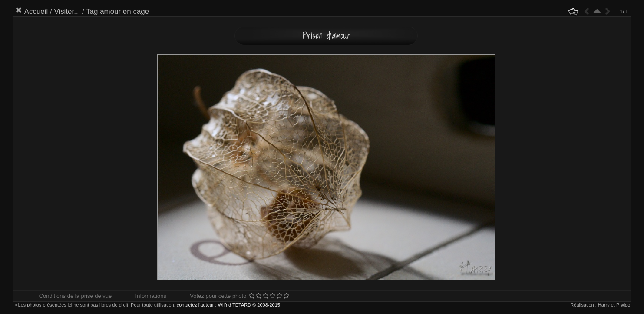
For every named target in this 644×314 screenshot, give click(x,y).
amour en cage (124, 12)
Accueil (36, 12)
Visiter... (67, 12)
